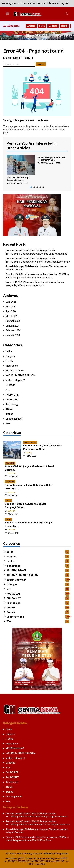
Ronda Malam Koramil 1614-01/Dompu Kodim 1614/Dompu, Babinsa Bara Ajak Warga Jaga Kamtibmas (37, 252)
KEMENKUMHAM (15, 371)
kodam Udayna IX (15, 380)
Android (31, 26)
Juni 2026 (11, 302)
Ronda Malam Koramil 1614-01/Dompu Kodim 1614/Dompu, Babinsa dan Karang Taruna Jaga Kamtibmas (38, 260)
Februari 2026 (13, 321)
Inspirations (12, 366)
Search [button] (41, 64)
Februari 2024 (13, 330)
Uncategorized (14, 419)
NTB (8, 390)
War (8, 423)
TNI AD (10, 409)
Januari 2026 (13, 326)
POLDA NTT (12, 400)
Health (64, 26)
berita (42, 26)
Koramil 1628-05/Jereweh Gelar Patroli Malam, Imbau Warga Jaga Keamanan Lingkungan (35, 284)
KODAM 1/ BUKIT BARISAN (20, 375)
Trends (10, 414)
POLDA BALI (12, 395)
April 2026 (11, 311)
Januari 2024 (13, 335)
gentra (44, 163)
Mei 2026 (11, 307)
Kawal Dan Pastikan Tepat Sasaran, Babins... (18, 179)
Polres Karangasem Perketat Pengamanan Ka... (52, 159)
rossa (12, 183)
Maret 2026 (12, 316)
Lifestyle (10, 385)
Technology (12, 404)
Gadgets (53, 26)
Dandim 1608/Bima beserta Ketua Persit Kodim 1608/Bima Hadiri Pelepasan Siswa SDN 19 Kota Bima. (37, 276)
